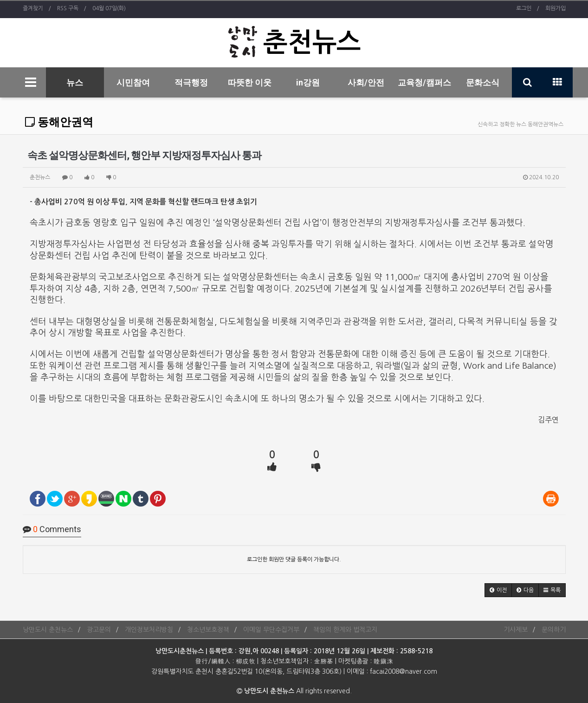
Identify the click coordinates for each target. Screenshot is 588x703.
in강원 (308, 82)
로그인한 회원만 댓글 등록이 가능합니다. (294, 560)
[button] (498, 590)
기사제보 (516, 630)
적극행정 (191, 82)
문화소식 (483, 82)
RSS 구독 (68, 8)
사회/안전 (366, 82)
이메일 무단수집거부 (271, 630)
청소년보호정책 (208, 630)
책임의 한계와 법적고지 (345, 630)
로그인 (524, 8)
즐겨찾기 (33, 8)
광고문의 (99, 630)
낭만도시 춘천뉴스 (48, 630)
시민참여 (133, 82)
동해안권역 (59, 122)
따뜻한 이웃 (250, 82)
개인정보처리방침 (149, 630)
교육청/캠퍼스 (424, 82)
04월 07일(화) (109, 8)
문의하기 (554, 630)
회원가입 (556, 8)
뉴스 (75, 82)
